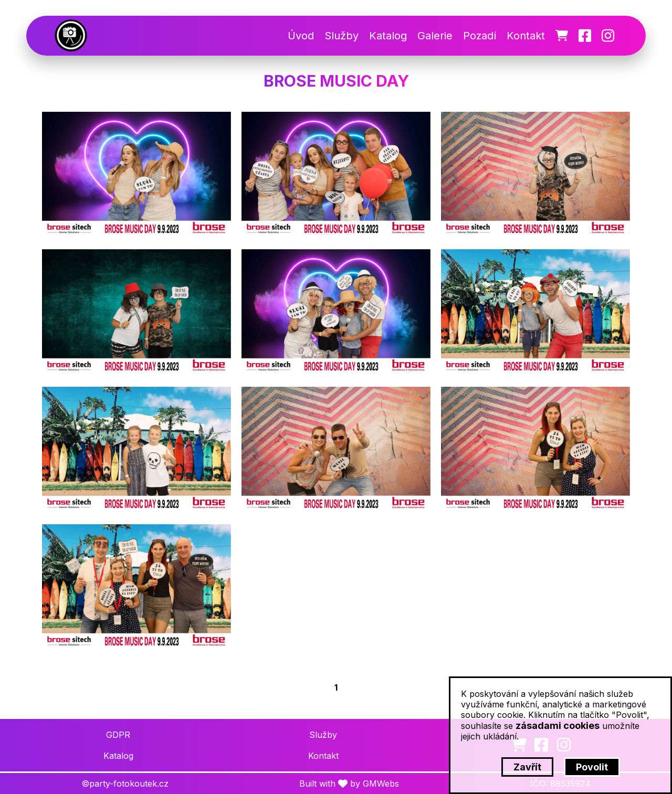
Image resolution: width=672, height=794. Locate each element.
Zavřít (527, 767)
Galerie (435, 36)
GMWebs (381, 784)
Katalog (388, 36)
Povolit (592, 767)
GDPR (118, 735)
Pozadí (480, 36)
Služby (342, 36)
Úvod (301, 36)
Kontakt (526, 36)
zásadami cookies (558, 726)
